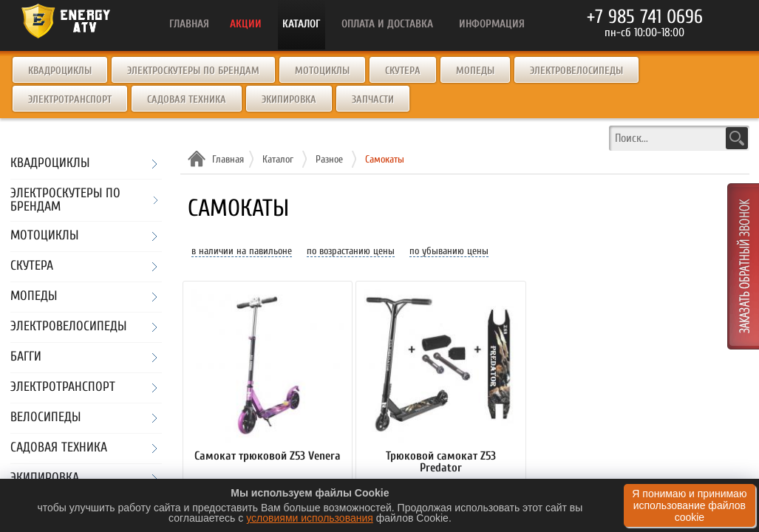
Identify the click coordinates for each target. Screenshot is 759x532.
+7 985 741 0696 (645, 17)
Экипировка (289, 99)
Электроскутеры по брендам (193, 71)
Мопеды (475, 71)
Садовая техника (187, 99)
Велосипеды (45, 418)
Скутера (403, 71)
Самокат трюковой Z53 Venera (268, 456)
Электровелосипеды (576, 71)
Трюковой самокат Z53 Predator (441, 462)
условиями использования (310, 518)
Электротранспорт (70, 99)
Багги (26, 357)
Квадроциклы (60, 71)
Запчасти (373, 99)
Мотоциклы (322, 71)
